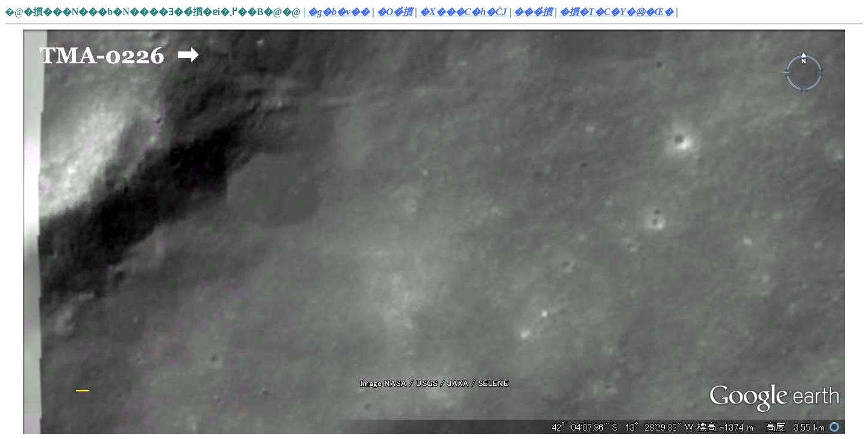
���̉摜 (533, 12)
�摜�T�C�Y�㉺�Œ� (616, 12)
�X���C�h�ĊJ (463, 12)
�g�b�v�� (338, 12)
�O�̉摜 (395, 12)
